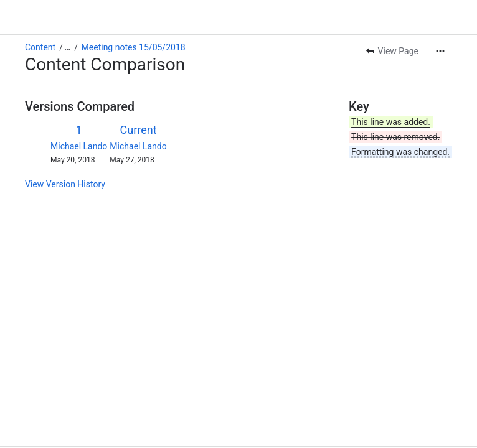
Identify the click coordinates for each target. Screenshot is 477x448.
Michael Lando (79, 146)
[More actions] (440, 51)
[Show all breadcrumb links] (67, 47)
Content (40, 47)
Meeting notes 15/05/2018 (134, 47)
